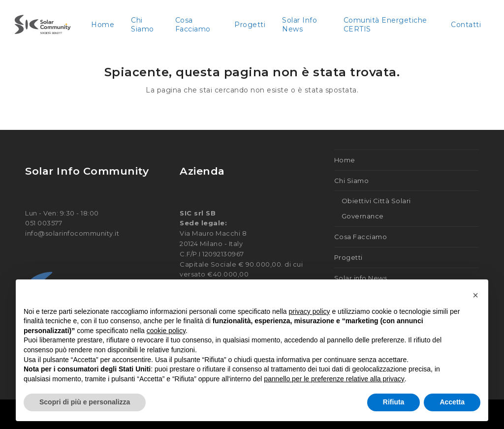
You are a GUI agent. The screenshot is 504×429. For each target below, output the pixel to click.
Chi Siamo (352, 181)
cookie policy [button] (166, 331)
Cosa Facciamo (361, 237)
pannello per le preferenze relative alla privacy (334, 379)
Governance (363, 216)
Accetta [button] (452, 402)
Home (345, 160)
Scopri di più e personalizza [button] (85, 402)
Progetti (348, 257)
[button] (475, 295)
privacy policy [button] (310, 311)
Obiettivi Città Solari (376, 201)
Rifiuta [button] (394, 402)
